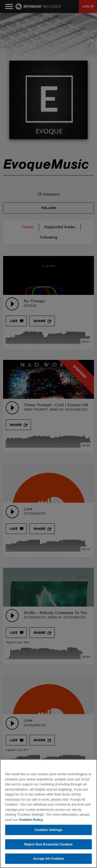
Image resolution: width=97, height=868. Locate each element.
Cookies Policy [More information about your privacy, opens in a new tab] (31, 820)
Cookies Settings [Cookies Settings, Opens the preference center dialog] (49, 830)
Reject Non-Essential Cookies (48, 844)
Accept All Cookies (49, 859)
